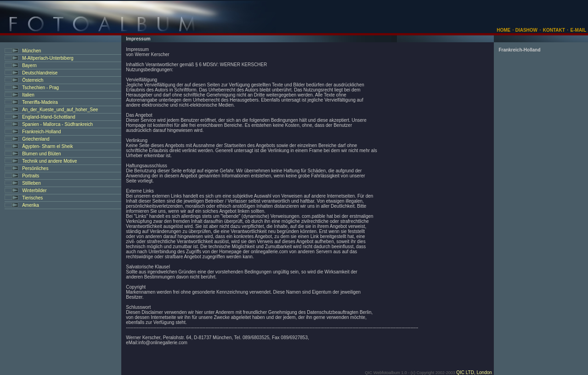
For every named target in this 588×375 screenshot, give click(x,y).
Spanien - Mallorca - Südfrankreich (57, 124)
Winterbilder (34, 190)
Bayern (29, 65)
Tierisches (32, 198)
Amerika (31, 205)
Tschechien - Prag (40, 88)
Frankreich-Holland (41, 132)
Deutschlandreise (40, 73)
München (31, 51)
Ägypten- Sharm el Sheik (48, 146)
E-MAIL (578, 30)
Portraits (31, 176)
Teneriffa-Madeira (40, 102)
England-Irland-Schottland (49, 117)
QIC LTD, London (474, 372)
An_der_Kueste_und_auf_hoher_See (60, 110)
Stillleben (31, 183)
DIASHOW (526, 30)
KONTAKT (554, 30)
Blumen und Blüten (42, 154)
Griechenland (36, 139)
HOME (503, 30)
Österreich (33, 80)
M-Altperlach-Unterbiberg (48, 58)
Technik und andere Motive (50, 161)
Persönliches (35, 168)
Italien (28, 95)
